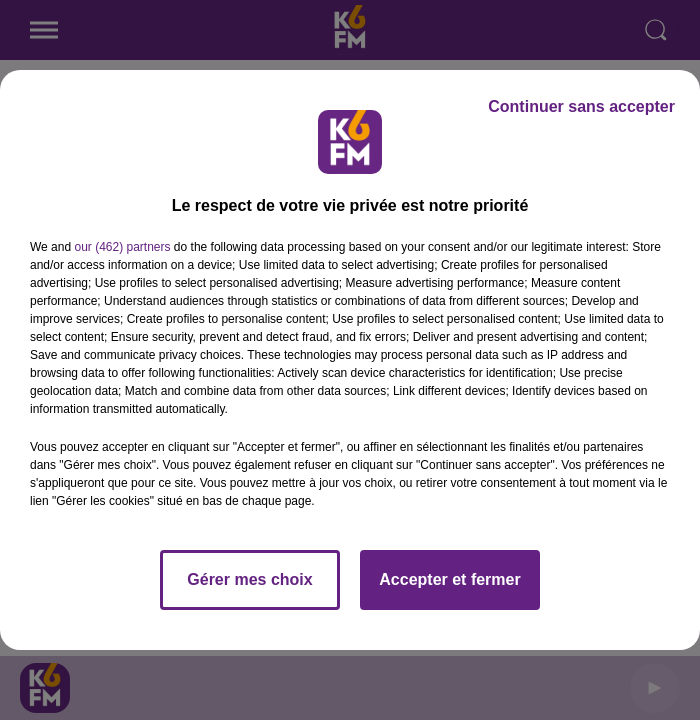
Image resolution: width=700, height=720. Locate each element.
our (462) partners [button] (122, 247)
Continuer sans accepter (581, 106)
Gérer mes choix (249, 579)
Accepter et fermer (449, 579)
